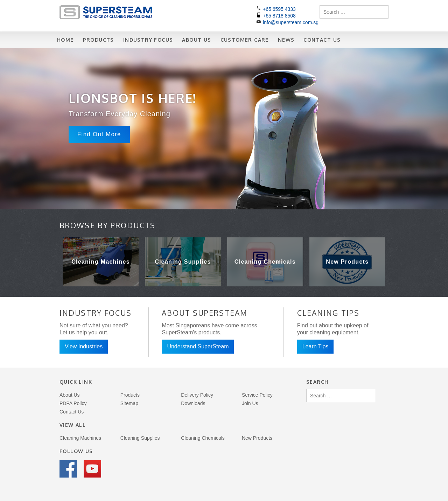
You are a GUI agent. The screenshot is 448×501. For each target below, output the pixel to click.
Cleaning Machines (80, 438)
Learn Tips (316, 346)
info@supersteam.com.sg (291, 22)
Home (65, 40)
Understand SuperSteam (198, 346)
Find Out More (99, 134)
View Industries (84, 346)
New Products (257, 438)
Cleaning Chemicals (203, 438)
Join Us (250, 403)
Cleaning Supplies (140, 438)
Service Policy (257, 395)
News (286, 40)
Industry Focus (148, 40)
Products (99, 40)
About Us (197, 40)
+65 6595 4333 (279, 9)
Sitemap (129, 403)
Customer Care (245, 40)
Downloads (193, 403)
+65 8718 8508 (279, 16)
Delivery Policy (197, 395)
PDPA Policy (73, 403)
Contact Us (322, 40)
